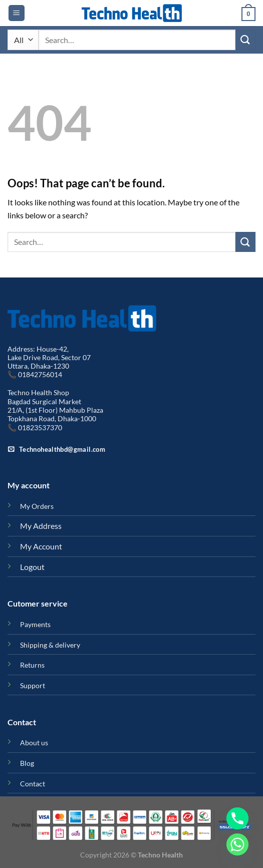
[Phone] (237, 818)
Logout (32, 567)
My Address (41, 526)
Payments (35, 624)
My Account (41, 546)
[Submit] (245, 40)
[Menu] (17, 13)
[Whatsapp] (237, 844)
